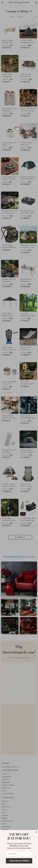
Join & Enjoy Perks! (19, 861)
